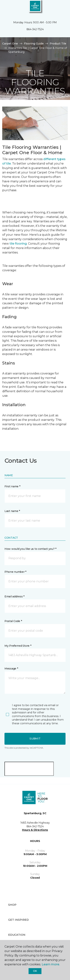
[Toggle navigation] (5, 7)
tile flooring (18, 244)
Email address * (14, 596)
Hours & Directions (35, 830)
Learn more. (51, 964)
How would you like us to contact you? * (30, 549)
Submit (35, 739)
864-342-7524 (35, 29)
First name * (12, 486)
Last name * (12, 511)
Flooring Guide (34, 44)
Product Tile (58, 44)
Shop (12, 905)
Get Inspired (18, 920)
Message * (11, 669)
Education (17, 935)
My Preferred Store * (18, 646)
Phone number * (15, 572)
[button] (56, 7)
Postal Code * (13, 621)
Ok (35, 971)
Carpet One (10, 44)
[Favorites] (60, 7)
